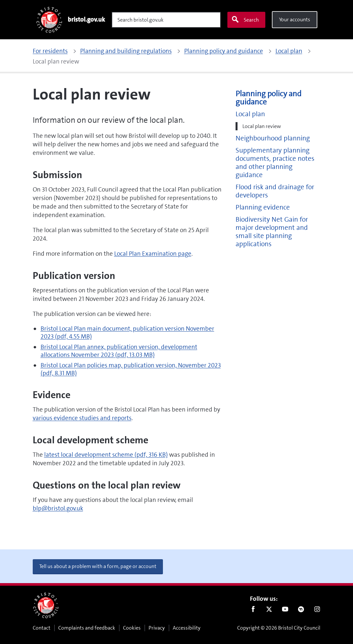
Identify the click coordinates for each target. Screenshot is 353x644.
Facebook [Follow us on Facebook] (253, 611)
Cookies (132, 628)
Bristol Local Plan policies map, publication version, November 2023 (131, 369)
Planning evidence (263, 207)
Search (245, 20)
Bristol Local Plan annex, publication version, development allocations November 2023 (119, 351)
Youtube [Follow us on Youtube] (285, 611)
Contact (42, 628)
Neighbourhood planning (273, 138)
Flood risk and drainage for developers (275, 191)
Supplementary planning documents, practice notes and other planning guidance (275, 163)
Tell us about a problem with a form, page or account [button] (98, 566)
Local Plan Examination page (153, 254)
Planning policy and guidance (268, 98)
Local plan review (262, 126)
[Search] (166, 20)
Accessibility (187, 628)
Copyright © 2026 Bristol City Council (279, 628)
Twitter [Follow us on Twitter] (269, 611)
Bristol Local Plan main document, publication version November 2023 (127, 332)
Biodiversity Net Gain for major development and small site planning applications (272, 232)
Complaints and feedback (87, 628)
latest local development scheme (106, 455)
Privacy (157, 628)
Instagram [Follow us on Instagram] (317, 611)
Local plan (250, 114)
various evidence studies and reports (82, 418)
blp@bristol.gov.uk (58, 508)
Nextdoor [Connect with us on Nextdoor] (301, 611)
